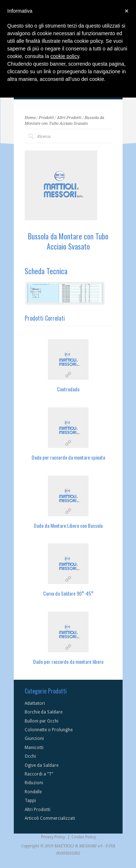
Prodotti (46, 118)
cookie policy (65, 56)
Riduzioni (34, 783)
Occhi (30, 756)
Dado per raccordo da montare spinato (68, 457)
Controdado (68, 389)
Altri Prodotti (69, 118)
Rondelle (33, 792)
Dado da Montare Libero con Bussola (68, 525)
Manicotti (34, 748)
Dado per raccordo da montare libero (68, 661)
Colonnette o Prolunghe (49, 730)
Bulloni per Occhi (42, 721)
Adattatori (35, 703)
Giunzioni (34, 739)
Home (30, 118)
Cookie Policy (84, 837)
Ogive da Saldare (42, 765)
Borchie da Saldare (44, 712)
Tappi (30, 801)
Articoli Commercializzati (50, 818)
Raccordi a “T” (39, 774)
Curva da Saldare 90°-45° (68, 593)
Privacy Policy (53, 837)
